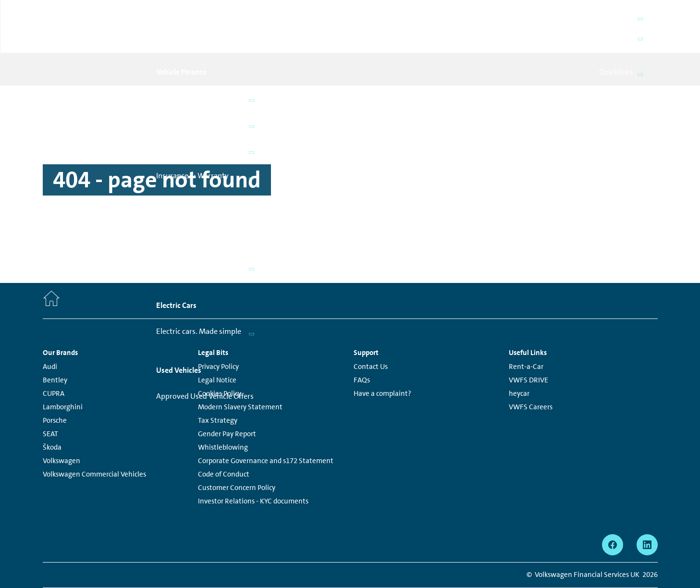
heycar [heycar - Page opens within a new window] (519, 360)
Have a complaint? (382, 360)
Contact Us (371, 333)
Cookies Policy (220, 360)
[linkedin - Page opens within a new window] (647, 512)
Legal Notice (217, 347)
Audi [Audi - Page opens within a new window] (50, 333)
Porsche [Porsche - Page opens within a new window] (55, 387)
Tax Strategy (218, 387)
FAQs (362, 347)
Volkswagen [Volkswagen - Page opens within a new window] (61, 428)
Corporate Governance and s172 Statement (266, 428)
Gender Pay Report (227, 401)
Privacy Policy (218, 333)
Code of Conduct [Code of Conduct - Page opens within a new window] (224, 441)
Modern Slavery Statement (240, 374)
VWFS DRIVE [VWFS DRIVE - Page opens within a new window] (528, 347)
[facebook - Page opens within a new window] (613, 512)
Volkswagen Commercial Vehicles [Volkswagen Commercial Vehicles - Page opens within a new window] (94, 441)
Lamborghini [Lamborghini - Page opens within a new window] (63, 374)
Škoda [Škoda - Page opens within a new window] (52, 414)
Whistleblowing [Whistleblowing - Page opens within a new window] (223, 414)
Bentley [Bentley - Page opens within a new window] (55, 347)
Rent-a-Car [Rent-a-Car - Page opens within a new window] (526, 333)
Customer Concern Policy (237, 454)
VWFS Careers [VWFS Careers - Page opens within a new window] (531, 374)
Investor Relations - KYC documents (253, 468)
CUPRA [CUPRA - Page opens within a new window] (54, 360)
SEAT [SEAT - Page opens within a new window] (50, 401)
